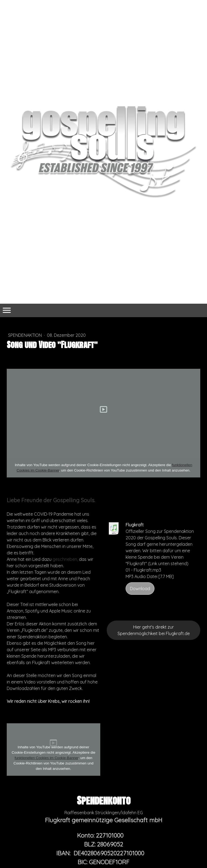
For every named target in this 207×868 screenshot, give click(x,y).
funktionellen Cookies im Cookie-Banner (46, 758)
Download (140, 589)
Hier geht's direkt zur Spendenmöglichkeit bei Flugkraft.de (154, 630)
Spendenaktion (25, 335)
